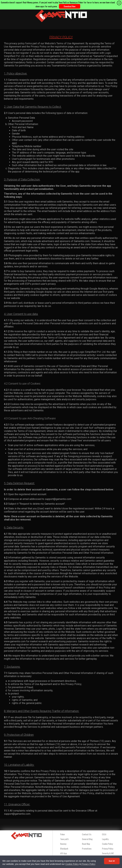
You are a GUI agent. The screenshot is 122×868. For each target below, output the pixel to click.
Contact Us (87, 834)
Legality (105, 839)
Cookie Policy (72, 864)
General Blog (87, 839)
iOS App (64, 853)
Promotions (87, 848)
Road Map (86, 844)
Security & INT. (108, 853)
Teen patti (64, 839)
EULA (104, 834)
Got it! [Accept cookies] (112, 861)
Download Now (70, 6)
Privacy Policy (88, 864)
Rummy (63, 844)
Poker (63, 834)
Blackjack (64, 848)
